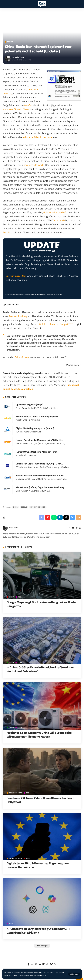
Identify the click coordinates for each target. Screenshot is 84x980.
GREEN (12, 662)
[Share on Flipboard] (48, 517)
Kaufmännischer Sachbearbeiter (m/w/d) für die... (40, 476)
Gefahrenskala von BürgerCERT (56, 324)
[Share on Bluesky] (72, 517)
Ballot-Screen (22, 357)
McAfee (28, 105)
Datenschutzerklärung (36, 294)
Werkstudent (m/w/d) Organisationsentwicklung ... (41, 487)
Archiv (10, 42)
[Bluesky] (51, 964)
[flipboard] (44, 964)
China (15, 507)
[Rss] (80, 528)
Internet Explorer (38, 507)
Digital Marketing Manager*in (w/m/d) (35, 428)
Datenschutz (39, 976)
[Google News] (32, 964)
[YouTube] (73, 528)
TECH (20, 597)
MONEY (12, 597)
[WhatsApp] (47, 964)
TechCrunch (58, 221)
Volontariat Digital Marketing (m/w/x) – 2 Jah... (39, 464)
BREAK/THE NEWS (16, 793)
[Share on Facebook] (42, 517)
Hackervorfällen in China (16, 109)
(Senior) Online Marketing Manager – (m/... (37, 452)
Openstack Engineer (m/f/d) (30, 405)
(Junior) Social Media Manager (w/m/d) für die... (40, 440)
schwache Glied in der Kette (38, 137)
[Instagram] (77, 528)
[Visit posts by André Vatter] (8, 59)
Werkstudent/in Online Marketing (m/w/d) (37, 417)
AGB (61, 294)
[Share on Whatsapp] (54, 517)
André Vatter (19, 57)
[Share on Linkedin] (60, 517)
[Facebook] (70, 528)
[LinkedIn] (40, 964)
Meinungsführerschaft (55, 213)
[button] (74, 974)
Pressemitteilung (18, 316)
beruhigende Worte (34, 165)
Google (24, 507)
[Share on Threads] (66, 517)
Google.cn (8, 233)
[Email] (79, 517)
